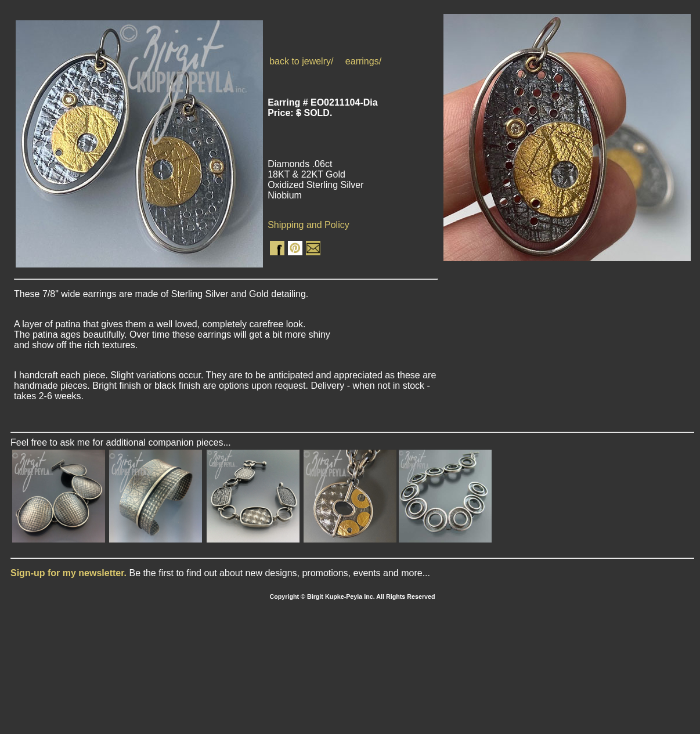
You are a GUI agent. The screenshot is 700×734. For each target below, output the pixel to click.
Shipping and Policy (308, 225)
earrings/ (363, 61)
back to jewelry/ (301, 61)
